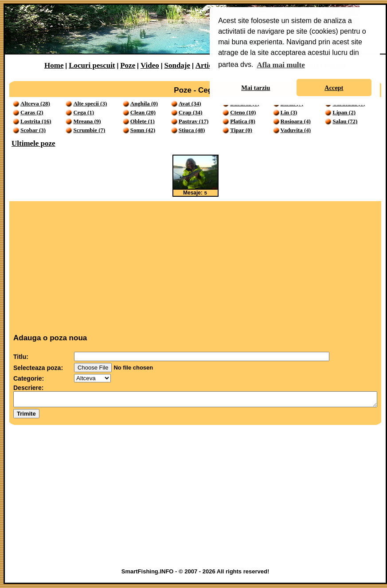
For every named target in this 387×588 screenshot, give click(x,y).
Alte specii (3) (90, 103)
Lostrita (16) (36, 121)
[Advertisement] (195, 266)
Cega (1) (84, 112)
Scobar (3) (33, 130)
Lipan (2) (344, 112)
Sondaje (177, 65)
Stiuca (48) (192, 130)
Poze (128, 65)
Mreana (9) (87, 121)
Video (150, 65)
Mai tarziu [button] (256, 88)
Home (54, 65)
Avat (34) (190, 103)
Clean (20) (143, 112)
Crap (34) (191, 112)
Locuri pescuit (92, 65)
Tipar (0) (241, 130)
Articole (209, 65)
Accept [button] (334, 88)
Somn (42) (143, 130)
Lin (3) (289, 112)
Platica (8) (243, 121)
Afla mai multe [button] (281, 65)
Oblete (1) (143, 121)
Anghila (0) (144, 103)
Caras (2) (32, 112)
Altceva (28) (35, 103)
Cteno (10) (243, 112)
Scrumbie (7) (89, 130)
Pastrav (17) (194, 121)
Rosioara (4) (296, 121)
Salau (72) (345, 121)
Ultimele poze (33, 143)
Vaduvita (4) (296, 130)
